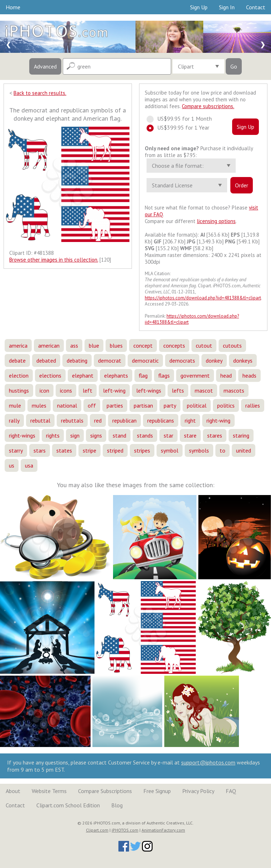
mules (39, 405)
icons (66, 390)
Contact (256, 7)
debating (77, 360)
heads (249, 375)
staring (241, 435)
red (98, 420)
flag (143, 375)
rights (53, 435)
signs (96, 435)
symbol (170, 450)
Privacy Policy (198, 791)
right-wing (218, 420)
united (244, 450)
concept (143, 345)
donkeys (243, 360)
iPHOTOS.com (125, 830)
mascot (204, 390)
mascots (234, 390)
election (19, 375)
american (49, 345)
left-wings (149, 390)
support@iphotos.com (208, 762)
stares (215, 435)
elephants (116, 375)
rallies (253, 405)
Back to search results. (40, 93)
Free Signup (157, 791)
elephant (83, 375)
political (197, 405)
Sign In (227, 7)
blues (116, 345)
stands (145, 435)
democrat (110, 360)
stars (40, 450)
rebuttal (40, 420)
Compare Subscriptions (105, 791)
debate (17, 360)
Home (13, 7)
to (223, 450)
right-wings (22, 435)
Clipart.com (97, 830)
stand (119, 435)
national (67, 405)
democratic (145, 360)
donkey (214, 360)
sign (75, 435)
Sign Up (199, 7)
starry (16, 450)
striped (115, 450)
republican (124, 420)
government (195, 375)
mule (15, 405)
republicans (161, 420)
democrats (182, 360)
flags (164, 375)
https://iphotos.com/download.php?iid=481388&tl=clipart (203, 298)
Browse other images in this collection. (54, 260)
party (170, 405)
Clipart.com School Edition (68, 805)
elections (50, 375)
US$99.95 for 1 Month (182, 118)
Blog (117, 805)
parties (115, 405)
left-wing (114, 390)
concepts (174, 345)
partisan (143, 405)
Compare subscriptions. (208, 106)
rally (14, 420)
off (92, 405)
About (13, 791)
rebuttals (72, 420)
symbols (199, 450)
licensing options (216, 221)
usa (29, 465)
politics (226, 405)
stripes (142, 450)
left (88, 390)
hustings (19, 390)
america (18, 345)
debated (46, 360)
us (12, 465)
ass (74, 345)
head (226, 375)
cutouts (232, 345)
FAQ (231, 791)
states (64, 450)
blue (94, 345)
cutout (204, 345)
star (168, 435)
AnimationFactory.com (163, 830)
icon (44, 390)
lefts (178, 390)
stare (190, 435)
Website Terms (49, 791)
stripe (90, 450)
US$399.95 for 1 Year (181, 127)
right (190, 420)
